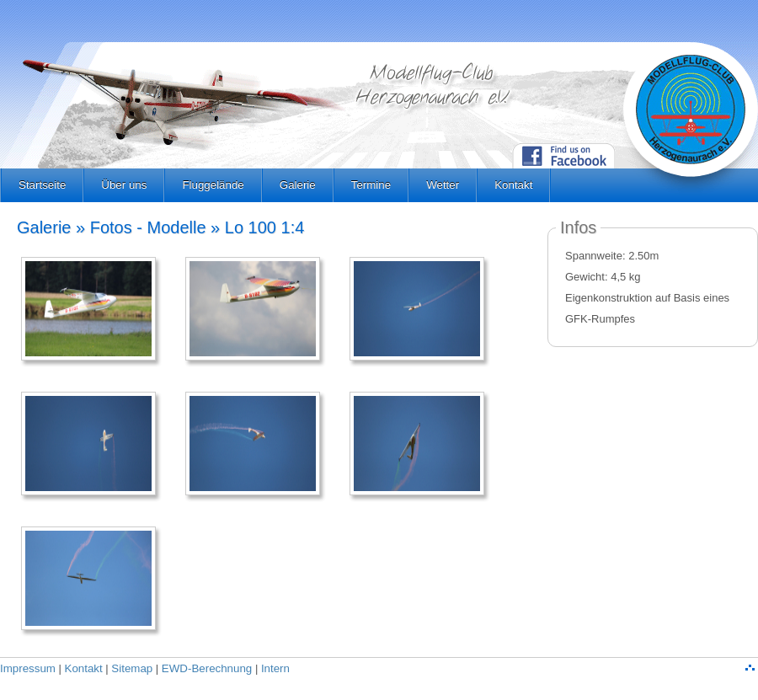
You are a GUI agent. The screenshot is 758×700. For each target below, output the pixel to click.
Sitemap (132, 668)
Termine (371, 185)
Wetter (443, 185)
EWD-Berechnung (207, 668)
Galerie (298, 185)
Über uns (124, 185)
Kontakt (513, 185)
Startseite (42, 185)
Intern (275, 668)
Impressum (28, 668)
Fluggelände (213, 185)
